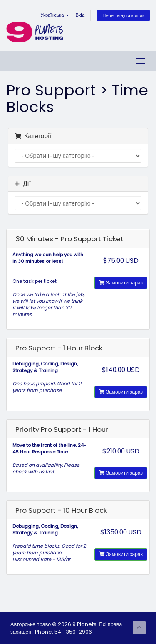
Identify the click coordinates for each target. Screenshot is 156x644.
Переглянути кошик (123, 15)
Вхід (80, 15)
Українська (55, 15)
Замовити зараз (121, 283)
